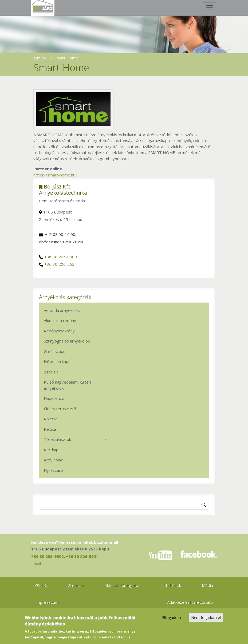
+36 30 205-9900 (61, 257)
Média (207, 585)
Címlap (40, 58)
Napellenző (54, 398)
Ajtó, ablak (53, 460)
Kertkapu (52, 450)
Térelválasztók (57, 439)
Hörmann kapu (57, 361)
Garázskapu (55, 351)
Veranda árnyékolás (62, 310)
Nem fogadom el (206, 620)
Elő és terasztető (60, 409)
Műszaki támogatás (122, 585)
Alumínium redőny (60, 320)
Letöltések (171, 585)
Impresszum (47, 602)
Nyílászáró (53, 470)
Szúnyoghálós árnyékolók (67, 341)
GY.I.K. (41, 585)
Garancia (76, 585)
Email (36, 564)
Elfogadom (172, 620)
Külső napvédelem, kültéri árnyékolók (67, 385)
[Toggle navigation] (210, 8)
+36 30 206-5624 (61, 264)
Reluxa (50, 429)
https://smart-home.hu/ (55, 175)
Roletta (51, 419)
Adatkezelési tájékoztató (190, 602)
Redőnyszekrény (59, 331)
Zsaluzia (51, 372)
